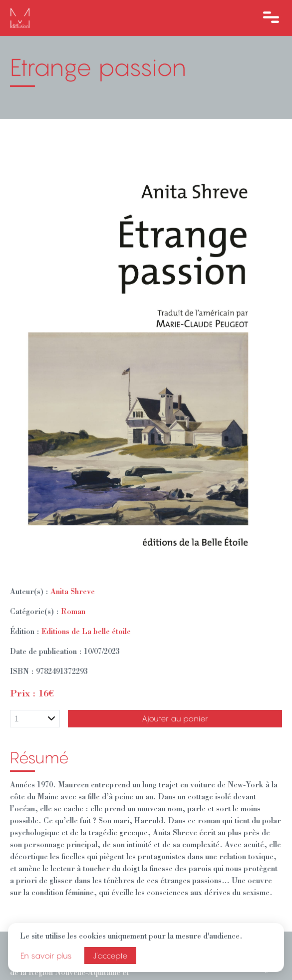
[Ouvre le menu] (271, 18)
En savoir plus (46, 956)
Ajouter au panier (175, 718)
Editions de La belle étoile (86, 633)
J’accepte (110, 956)
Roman (73, 613)
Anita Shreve (73, 593)
